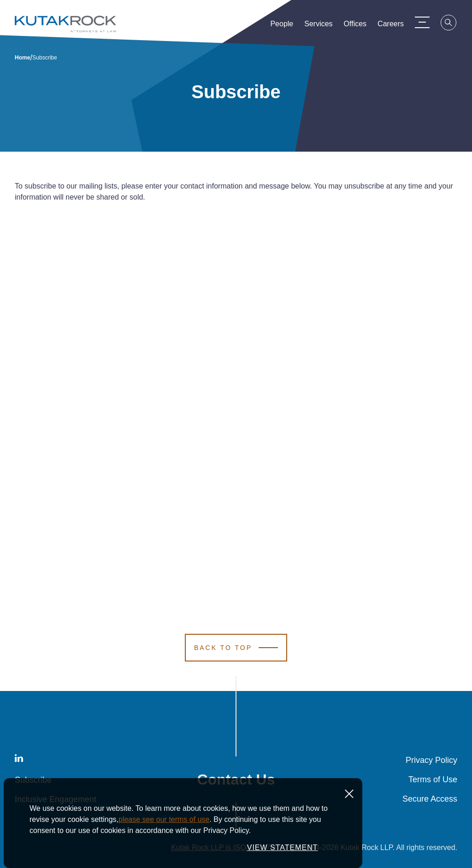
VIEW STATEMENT (283, 847)
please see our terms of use (164, 819)
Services (318, 26)
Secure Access (430, 799)
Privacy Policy (431, 760)
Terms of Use (433, 779)
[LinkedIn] (19, 760)
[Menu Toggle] (422, 22)
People (282, 26)
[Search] (449, 24)
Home (22, 58)
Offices (355, 26)
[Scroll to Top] (236, 648)
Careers (391, 26)
